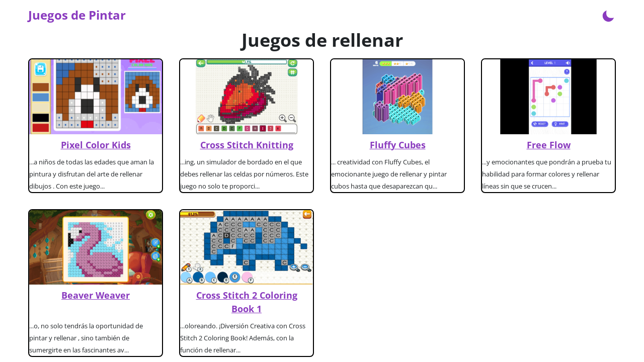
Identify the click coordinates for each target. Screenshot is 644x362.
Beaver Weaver (96, 295)
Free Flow (549, 145)
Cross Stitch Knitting (247, 145)
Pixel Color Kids (96, 145)
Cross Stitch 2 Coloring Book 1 (247, 302)
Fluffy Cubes (398, 145)
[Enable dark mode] (608, 15)
